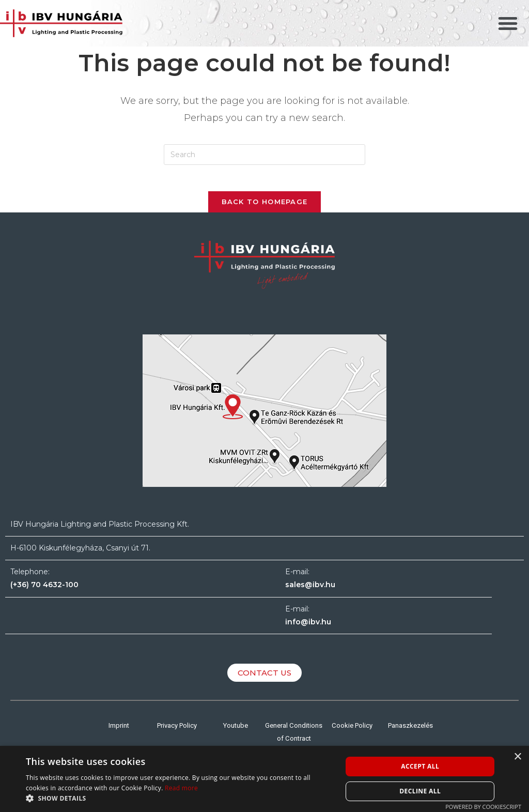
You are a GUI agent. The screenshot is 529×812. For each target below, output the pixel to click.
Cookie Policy (352, 730)
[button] (508, 23)
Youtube (236, 730)
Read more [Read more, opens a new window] (181, 788)
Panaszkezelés (410, 730)
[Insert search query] (264, 155)
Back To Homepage (265, 206)
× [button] (517, 757)
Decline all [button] (420, 791)
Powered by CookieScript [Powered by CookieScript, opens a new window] (483, 807)
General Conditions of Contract (294, 743)
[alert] (264, 779)
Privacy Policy (177, 730)
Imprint (119, 730)
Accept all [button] (420, 766)
